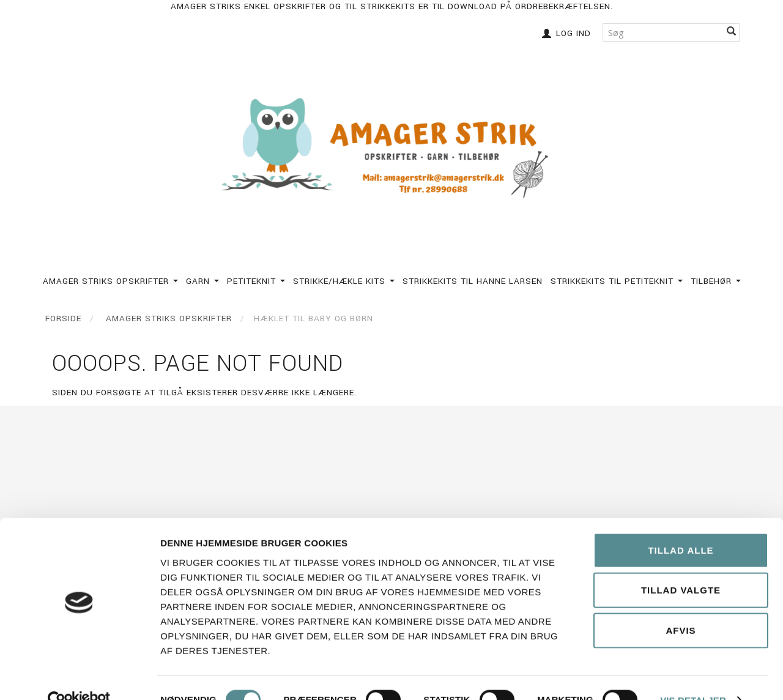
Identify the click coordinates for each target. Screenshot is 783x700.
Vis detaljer (693, 676)
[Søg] (732, 32)
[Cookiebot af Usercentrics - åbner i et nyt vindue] (79, 676)
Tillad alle (681, 526)
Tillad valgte (681, 566)
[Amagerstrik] (391, 149)
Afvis (681, 606)
